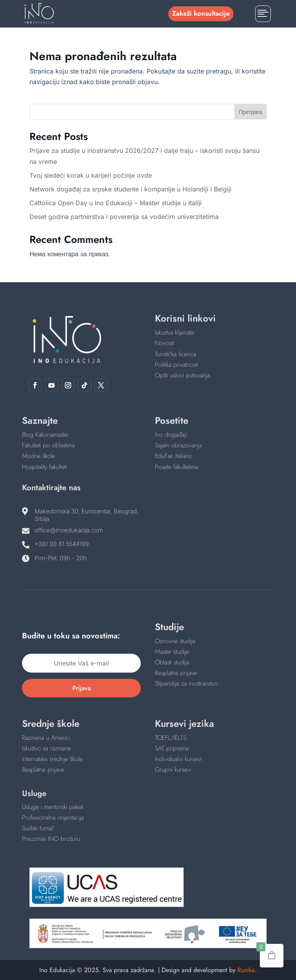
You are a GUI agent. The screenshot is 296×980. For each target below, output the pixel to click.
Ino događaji (171, 435)
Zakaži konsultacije (201, 13)
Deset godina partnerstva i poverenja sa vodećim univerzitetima (124, 217)
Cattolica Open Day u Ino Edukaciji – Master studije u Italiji (116, 203)
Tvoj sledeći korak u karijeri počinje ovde (91, 175)
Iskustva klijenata (174, 332)
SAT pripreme (172, 748)
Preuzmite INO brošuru (51, 839)
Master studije (172, 652)
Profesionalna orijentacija (53, 817)
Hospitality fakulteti (44, 467)
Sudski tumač (38, 828)
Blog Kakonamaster (45, 435)
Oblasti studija (172, 662)
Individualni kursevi (178, 759)
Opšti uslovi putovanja (182, 375)
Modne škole (39, 456)
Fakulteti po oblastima (48, 445)
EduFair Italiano (174, 456)
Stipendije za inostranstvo (186, 683)
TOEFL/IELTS (171, 738)
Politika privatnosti (176, 365)
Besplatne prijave (176, 673)
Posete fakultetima (176, 467)
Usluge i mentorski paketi (53, 807)
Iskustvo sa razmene (47, 748)
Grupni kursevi (173, 769)
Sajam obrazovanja (178, 445)
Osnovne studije (175, 641)
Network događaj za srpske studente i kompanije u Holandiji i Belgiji (131, 189)
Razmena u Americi (46, 738)
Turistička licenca (176, 354)
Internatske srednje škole (52, 759)
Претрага (250, 112)
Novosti (165, 343)
